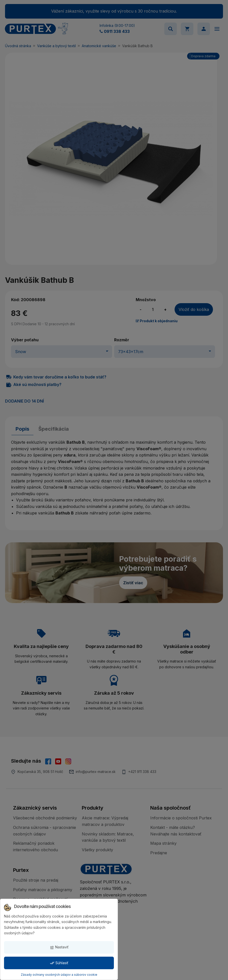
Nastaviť (59, 947)
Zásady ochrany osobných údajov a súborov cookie (59, 975)
